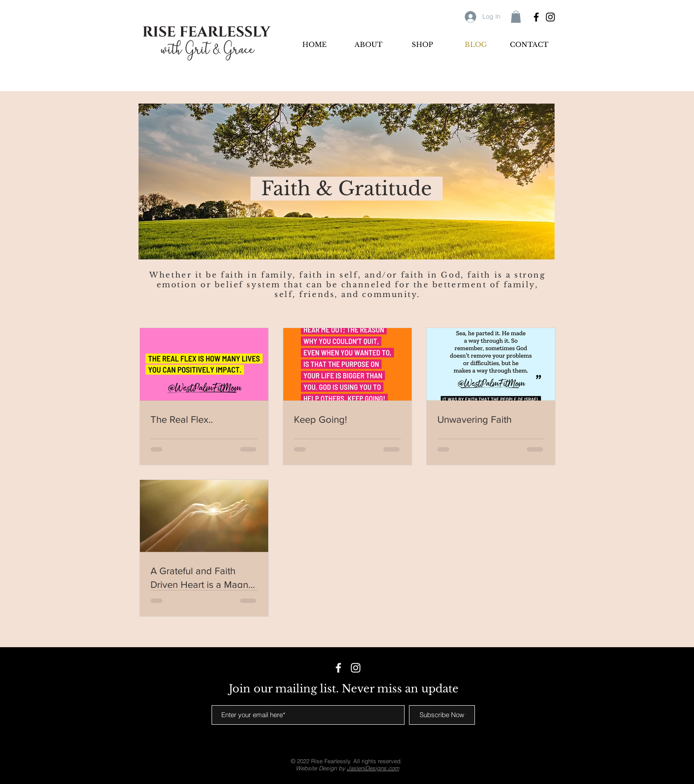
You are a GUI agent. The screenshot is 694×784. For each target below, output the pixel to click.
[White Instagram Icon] (356, 668)
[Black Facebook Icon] (536, 17)
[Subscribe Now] (442, 715)
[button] (516, 17)
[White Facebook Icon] (338, 668)
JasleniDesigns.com (373, 768)
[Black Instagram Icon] (550, 17)
